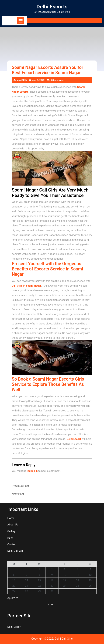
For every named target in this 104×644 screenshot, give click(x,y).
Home (11, 518)
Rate (10, 538)
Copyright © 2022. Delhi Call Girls (52, 639)
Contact (12, 544)
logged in (32, 471)
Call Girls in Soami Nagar (26, 286)
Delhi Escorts (52, 7)
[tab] (21, 21)
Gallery (11, 531)
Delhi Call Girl (15, 551)
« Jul (51, 604)
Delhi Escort (74, 439)
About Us (13, 525)
